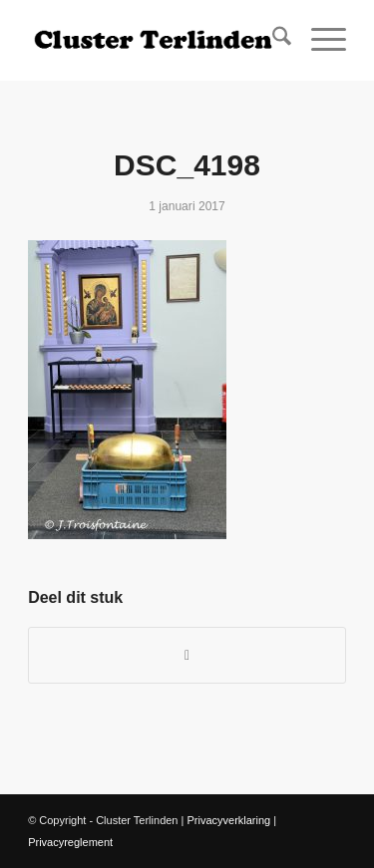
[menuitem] (272, 40)
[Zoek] (272, 40)
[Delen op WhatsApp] (187, 655)
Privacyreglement (70, 842)
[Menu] (319, 40)
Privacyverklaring (228, 820)
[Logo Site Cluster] (155, 40)
